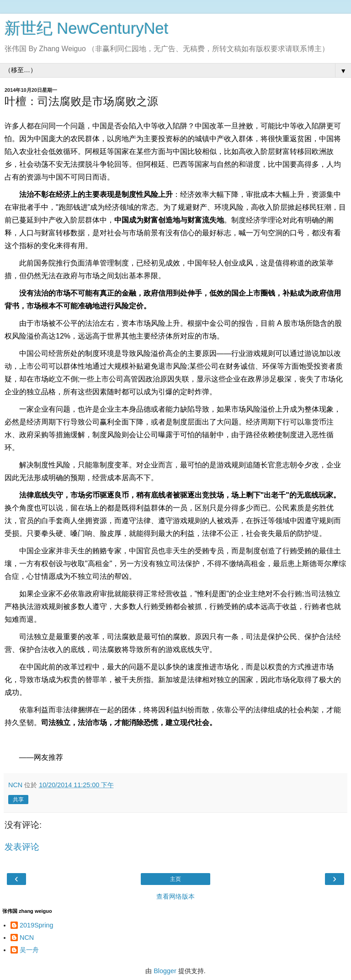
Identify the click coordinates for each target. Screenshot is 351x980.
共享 (18, 800)
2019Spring (37, 925)
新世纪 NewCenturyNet (86, 28)
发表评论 (22, 847)
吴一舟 (29, 950)
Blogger (165, 971)
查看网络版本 (175, 896)
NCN (27, 938)
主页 (175, 879)
